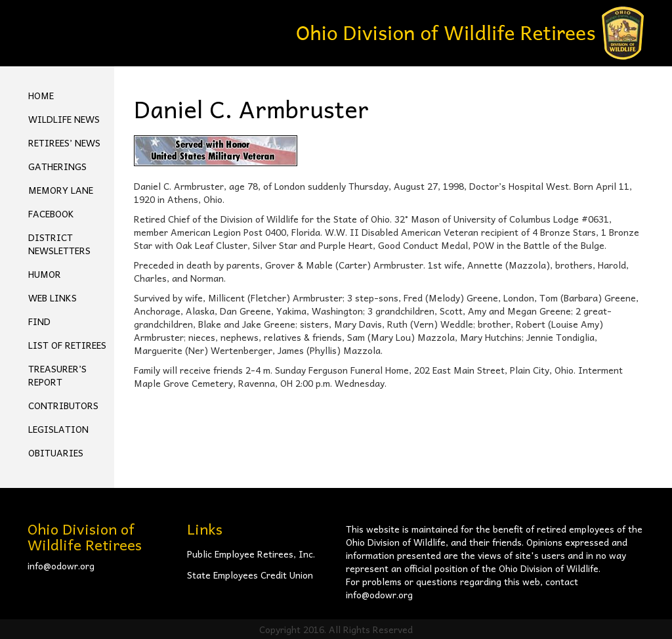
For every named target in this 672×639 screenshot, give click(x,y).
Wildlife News (64, 119)
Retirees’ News (64, 143)
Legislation (58, 429)
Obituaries (56, 452)
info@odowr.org (61, 565)
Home (41, 95)
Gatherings (57, 166)
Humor (45, 274)
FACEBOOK (51, 213)
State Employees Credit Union (250, 575)
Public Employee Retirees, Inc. (251, 554)
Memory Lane (61, 190)
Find (39, 321)
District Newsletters (59, 244)
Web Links (52, 297)
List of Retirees (67, 345)
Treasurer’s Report (57, 375)
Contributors (63, 405)
